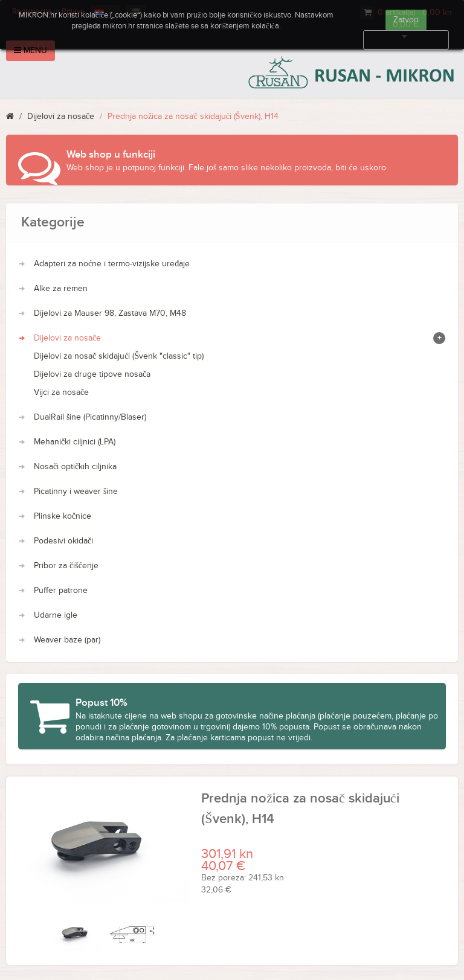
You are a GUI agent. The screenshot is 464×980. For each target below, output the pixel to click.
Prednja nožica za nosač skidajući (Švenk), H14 (193, 117)
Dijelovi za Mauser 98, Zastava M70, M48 (110, 313)
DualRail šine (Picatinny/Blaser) (90, 417)
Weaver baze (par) (67, 640)
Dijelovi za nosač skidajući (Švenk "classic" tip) (119, 356)
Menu (31, 51)
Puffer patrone (61, 591)
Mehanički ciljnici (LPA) (75, 442)
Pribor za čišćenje (66, 566)
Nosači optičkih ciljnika (75, 467)
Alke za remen (61, 289)
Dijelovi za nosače (61, 117)
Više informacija (406, 40)
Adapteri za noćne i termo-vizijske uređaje (112, 264)
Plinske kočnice (63, 516)
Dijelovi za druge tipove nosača (92, 374)
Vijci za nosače (61, 392)
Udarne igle (56, 615)
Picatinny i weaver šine (76, 492)
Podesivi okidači (63, 541)
